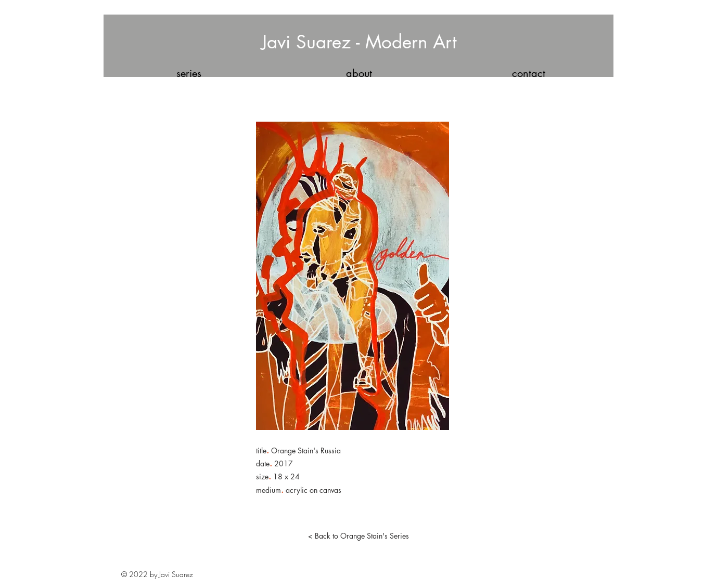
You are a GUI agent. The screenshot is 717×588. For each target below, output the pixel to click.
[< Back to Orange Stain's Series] (358, 536)
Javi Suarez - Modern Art (359, 42)
